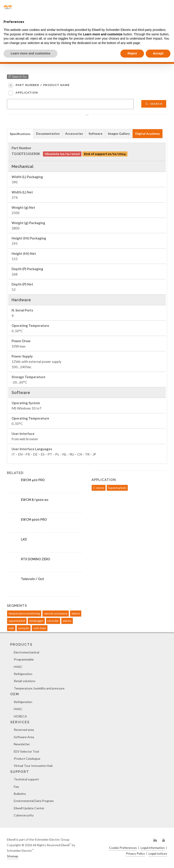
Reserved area (24, 730)
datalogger (36, 621)
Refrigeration (23, 674)
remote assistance (56, 613)
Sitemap (13, 856)
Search (154, 104)
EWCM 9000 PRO (34, 520)
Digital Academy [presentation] (148, 134)
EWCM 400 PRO (33, 480)
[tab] (20, 134)
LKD (24, 539)
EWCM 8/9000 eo (35, 500)
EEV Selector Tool (26, 751)
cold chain (40, 628)
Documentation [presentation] (48, 134)
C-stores (99, 488)
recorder (53, 621)
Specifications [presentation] (20, 134)
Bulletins (20, 794)
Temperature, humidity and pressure (39, 688)
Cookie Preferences (123, 848)
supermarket (17, 621)
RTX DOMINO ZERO (35, 559)
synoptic (24, 628)
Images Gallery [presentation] (119, 134)
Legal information (153, 848)
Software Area (24, 737)
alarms (67, 621)
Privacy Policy (135, 853)
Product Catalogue (27, 758)
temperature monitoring (24, 613)
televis (76, 613)
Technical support (26, 779)
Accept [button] (158, 53)
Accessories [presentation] (74, 134)
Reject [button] (132, 53)
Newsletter (22, 744)
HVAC (18, 667)
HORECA (20, 716)
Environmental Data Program (34, 801)
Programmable (24, 659)
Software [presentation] (95, 134)
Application (27, 93)
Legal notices (158, 853)
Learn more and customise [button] (30, 53)
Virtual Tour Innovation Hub (33, 766)
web (11, 628)
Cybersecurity (24, 815)
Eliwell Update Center (29, 808)
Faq (16, 787)
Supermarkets (117, 488)
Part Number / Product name (43, 85)
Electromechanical (26, 652)
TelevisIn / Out (32, 579)
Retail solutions (25, 681)
